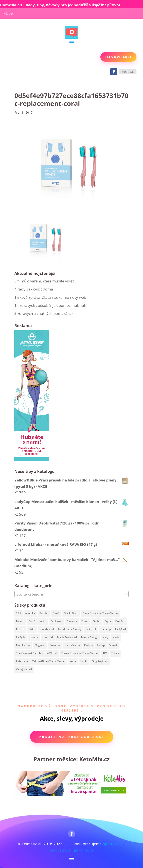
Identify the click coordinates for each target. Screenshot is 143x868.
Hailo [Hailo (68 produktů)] (32, 629)
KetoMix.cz (94, 759)
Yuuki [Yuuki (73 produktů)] (84, 661)
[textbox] (72, 594)
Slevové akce (118, 57)
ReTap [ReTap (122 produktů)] (101, 645)
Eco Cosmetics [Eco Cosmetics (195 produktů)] (38, 621)
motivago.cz (60, 850)
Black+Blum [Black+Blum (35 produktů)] (71, 613)
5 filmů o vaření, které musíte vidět (45, 281)
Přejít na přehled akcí (72, 737)
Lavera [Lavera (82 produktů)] (34, 637)
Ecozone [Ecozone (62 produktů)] (72, 621)
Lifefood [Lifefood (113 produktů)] (48, 637)
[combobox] (72, 594)
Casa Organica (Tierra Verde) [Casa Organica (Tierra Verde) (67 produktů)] (101, 613)
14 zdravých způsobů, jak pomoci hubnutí (50, 305)
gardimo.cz (84, 850)
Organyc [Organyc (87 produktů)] (40, 645)
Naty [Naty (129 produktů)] (105, 637)
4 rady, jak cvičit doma (34, 289)
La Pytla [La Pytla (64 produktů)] (21, 637)
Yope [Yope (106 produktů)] (73, 661)
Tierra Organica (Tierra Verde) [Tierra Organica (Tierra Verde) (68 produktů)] (80, 653)
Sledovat (128, 72)
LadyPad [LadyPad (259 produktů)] (120, 629)
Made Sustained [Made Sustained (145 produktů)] (67, 637)
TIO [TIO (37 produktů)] (105, 653)
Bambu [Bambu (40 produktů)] (44, 613)
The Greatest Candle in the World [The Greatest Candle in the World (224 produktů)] (37, 653)
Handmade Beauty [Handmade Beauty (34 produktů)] (70, 629)
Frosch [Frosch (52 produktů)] (20, 629)
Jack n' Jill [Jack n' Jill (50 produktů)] (91, 629)
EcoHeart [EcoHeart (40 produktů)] (57, 621)
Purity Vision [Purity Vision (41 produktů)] (72, 645)
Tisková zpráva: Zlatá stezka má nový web (50, 297)
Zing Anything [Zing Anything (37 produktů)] (100, 661)
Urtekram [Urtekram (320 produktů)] (22, 661)
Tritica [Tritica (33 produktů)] (115, 653)
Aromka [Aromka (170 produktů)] (30, 613)
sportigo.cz (113, 844)
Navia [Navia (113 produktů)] (116, 637)
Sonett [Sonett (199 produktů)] (113, 645)
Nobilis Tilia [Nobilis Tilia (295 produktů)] (23, 645)
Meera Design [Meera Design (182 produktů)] (90, 637)
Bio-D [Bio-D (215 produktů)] (56, 613)
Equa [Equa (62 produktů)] (108, 621)
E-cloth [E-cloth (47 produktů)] (20, 621)
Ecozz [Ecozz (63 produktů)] (85, 621)
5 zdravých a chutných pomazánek (44, 313)
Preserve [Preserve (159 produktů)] (55, 645)
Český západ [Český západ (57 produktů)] (24, 669)
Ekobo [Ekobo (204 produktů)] (97, 621)
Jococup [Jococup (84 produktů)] (106, 629)
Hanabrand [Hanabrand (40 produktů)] (47, 629)
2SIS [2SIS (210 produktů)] (19, 613)
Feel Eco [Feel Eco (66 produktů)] (120, 621)
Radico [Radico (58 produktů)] (88, 645)
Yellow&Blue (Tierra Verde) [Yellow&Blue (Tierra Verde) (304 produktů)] (49, 661)
